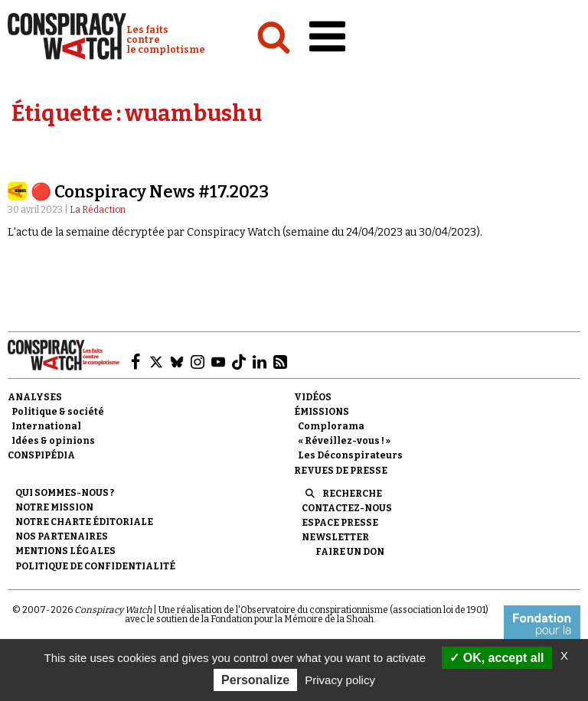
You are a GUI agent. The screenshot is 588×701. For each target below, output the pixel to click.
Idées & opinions (53, 441)
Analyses (35, 397)
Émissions (322, 412)
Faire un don (350, 552)
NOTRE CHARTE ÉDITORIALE (84, 522)
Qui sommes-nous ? (65, 493)
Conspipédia (41, 455)
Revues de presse (341, 471)
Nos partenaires (62, 536)
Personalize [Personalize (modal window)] (255, 680)
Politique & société (58, 412)
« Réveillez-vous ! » (344, 441)
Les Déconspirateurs (350, 455)
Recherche (352, 494)
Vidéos (313, 397)
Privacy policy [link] (340, 680)
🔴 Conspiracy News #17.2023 (150, 192)
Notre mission (54, 507)
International (46, 426)
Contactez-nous (347, 508)
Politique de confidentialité (95, 566)
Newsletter (335, 537)
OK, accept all (497, 658)
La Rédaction (98, 210)
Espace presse (340, 523)
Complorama (331, 426)
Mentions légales (65, 551)
